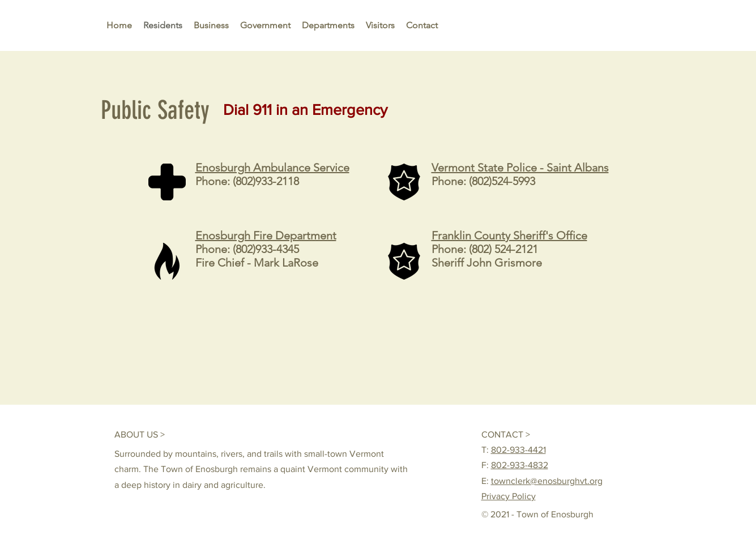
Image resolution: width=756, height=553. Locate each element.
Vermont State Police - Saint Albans (520, 168)
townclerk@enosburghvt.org (547, 481)
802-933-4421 (518, 450)
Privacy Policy (509, 496)
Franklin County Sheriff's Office (509, 235)
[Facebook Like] (589, 434)
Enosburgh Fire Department (266, 235)
